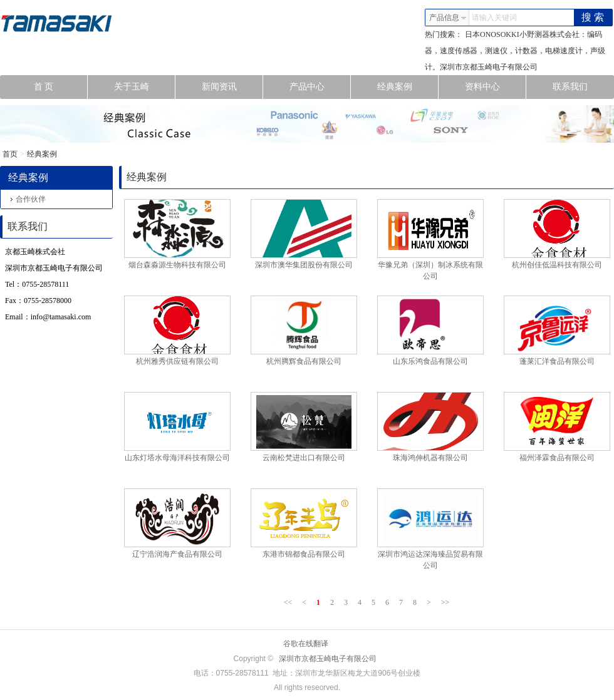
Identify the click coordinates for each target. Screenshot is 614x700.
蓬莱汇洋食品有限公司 (557, 361)
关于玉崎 (145, 87)
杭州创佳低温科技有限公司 (557, 265)
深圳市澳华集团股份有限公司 (304, 265)
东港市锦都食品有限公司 (304, 554)
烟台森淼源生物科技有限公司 (177, 265)
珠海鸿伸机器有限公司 (430, 458)
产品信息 (448, 18)
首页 (10, 154)
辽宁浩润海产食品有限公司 (177, 554)
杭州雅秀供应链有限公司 (177, 361)
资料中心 (496, 87)
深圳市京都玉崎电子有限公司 (328, 659)
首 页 (61, 87)
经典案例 (408, 87)
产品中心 (320, 87)
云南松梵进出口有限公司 (304, 458)
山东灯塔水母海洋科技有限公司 (177, 458)
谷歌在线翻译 (306, 644)
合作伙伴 (28, 199)
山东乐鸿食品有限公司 (430, 361)
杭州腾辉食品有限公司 (304, 361)
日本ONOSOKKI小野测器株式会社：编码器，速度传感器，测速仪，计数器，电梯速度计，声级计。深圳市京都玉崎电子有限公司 (515, 51)
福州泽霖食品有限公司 (557, 458)
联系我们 (570, 87)
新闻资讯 (233, 87)
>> (445, 602)
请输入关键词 (494, 18)
